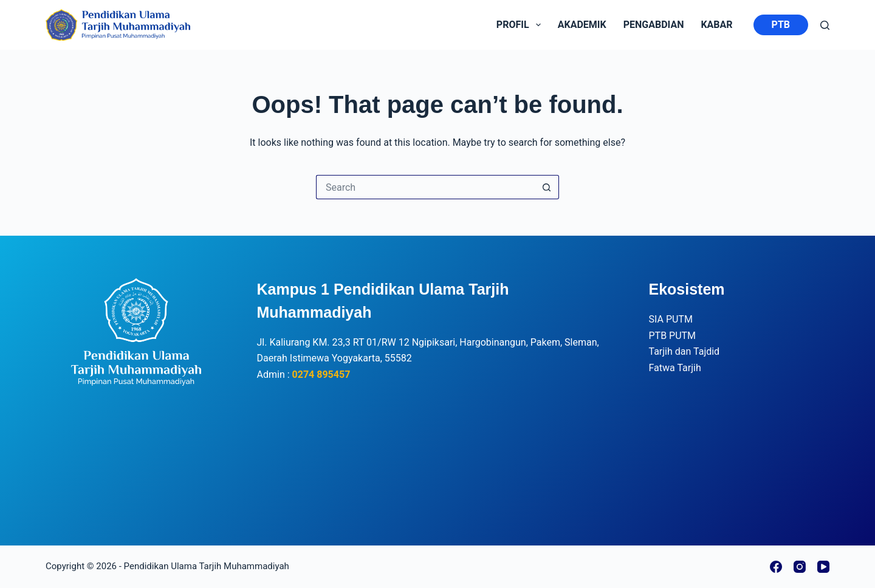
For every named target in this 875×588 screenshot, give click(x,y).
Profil (521, 25)
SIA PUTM (671, 319)
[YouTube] (823, 567)
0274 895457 (321, 374)
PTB (781, 25)
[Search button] (547, 187)
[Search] (825, 25)
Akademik (582, 25)
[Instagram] (800, 567)
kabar (716, 25)
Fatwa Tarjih (675, 368)
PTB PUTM (673, 336)
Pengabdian (654, 25)
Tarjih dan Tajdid (685, 351)
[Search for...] (425, 187)
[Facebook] (776, 567)
